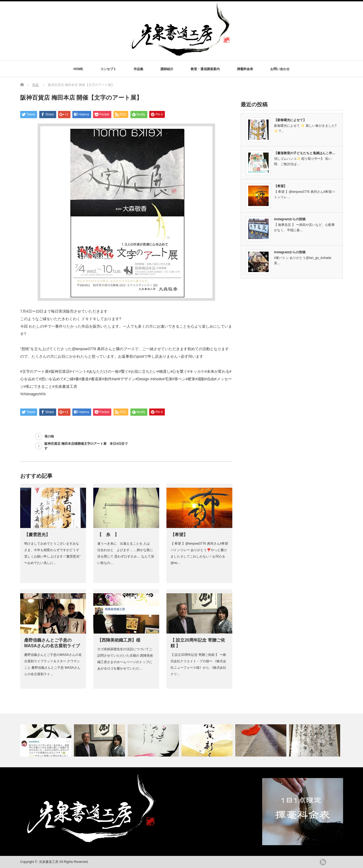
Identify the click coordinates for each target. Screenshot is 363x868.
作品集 (138, 69)
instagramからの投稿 (290, 219)
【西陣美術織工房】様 (119, 640)
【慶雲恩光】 (37, 535)
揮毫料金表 (245, 69)
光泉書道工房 (49, 862)
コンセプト (108, 69)
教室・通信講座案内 (205, 69)
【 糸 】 (108, 535)
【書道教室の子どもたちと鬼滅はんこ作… (305, 153)
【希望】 (179, 535)
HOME (78, 69)
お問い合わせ (280, 69)
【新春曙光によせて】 (290, 120)
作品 (35, 85)
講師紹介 (167, 69)
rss (323, 862)
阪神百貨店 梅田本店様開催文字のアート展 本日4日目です (86, 446)
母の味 (49, 436)
